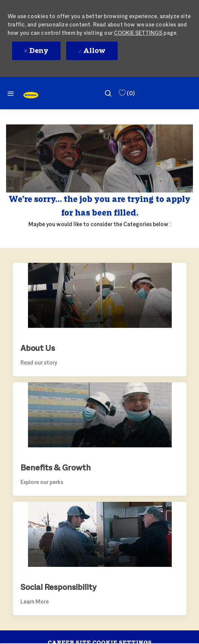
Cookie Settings (138, 33)
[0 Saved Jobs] (126, 93)
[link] (31, 95)
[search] (108, 93)
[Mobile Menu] (11, 93)
